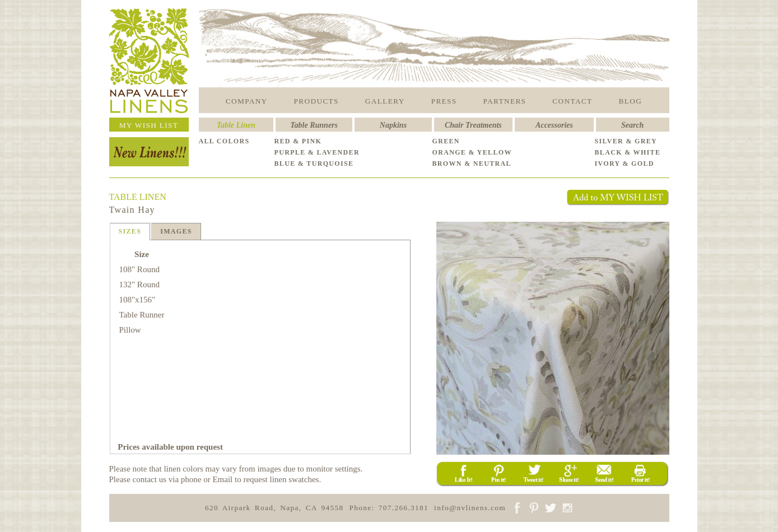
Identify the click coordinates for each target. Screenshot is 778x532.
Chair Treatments (473, 125)
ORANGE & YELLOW (472, 152)
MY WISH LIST (149, 125)
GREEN (446, 141)
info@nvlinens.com (470, 508)
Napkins (393, 125)
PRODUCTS (316, 101)
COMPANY (247, 101)
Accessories (554, 125)
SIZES (130, 231)
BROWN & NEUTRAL (472, 164)
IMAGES (176, 231)
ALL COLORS (224, 141)
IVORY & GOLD (625, 164)
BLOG (631, 101)
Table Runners (314, 125)
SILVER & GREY (626, 141)
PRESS (444, 101)
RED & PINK (298, 141)
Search (632, 125)
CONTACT (572, 101)
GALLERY (385, 101)
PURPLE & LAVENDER (317, 152)
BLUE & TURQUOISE (314, 164)
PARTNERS (505, 101)
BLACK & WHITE (628, 152)
